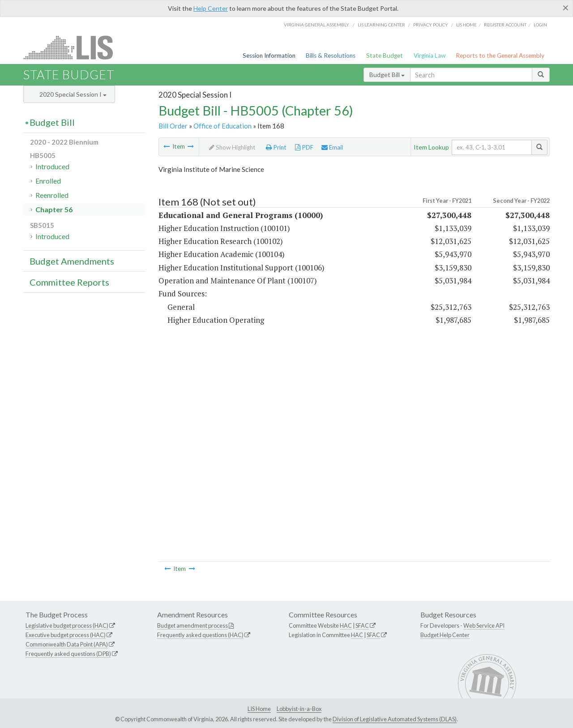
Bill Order (173, 126)
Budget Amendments (72, 261)
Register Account (505, 25)
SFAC (362, 625)
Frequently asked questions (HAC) (200, 635)
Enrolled (48, 181)
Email (332, 147)
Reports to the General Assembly (500, 56)
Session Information (269, 56)
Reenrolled (52, 195)
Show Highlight (232, 147)
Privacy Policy (431, 25)
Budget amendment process (192, 625)
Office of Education (222, 126)
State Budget (385, 56)
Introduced (52, 166)
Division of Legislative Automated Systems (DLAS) (395, 719)
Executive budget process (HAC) (66, 635)
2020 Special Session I (73, 94)
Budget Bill (387, 75)
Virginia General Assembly (316, 25)
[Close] (566, 8)
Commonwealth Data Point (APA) (67, 644)
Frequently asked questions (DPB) (68, 654)
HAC (346, 625)
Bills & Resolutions (331, 56)
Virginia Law (430, 56)
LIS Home (259, 709)
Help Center (211, 8)
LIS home (466, 25)
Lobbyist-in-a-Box (299, 709)
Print (276, 147)
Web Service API (484, 625)
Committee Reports (69, 282)
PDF (304, 147)
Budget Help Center (445, 635)
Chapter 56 (54, 209)
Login (540, 25)
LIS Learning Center (381, 25)
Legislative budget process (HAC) (67, 625)
